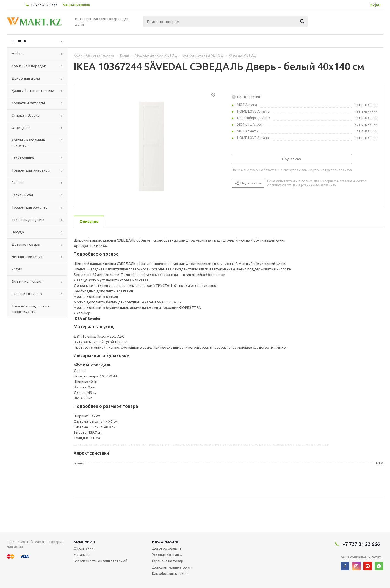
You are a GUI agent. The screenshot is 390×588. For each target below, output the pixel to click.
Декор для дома (26, 78)
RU (378, 5)
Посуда (18, 232)
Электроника (23, 158)
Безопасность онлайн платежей (100, 561)
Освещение (21, 128)
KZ (373, 5)
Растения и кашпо (27, 294)
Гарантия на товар (168, 561)
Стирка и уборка (26, 115)
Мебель (18, 54)
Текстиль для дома (28, 220)
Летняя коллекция (27, 257)
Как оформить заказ (170, 573)
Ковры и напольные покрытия (28, 143)
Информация (166, 542)
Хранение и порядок (29, 66)
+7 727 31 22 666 (44, 5)
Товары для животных (31, 170)
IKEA (22, 41)
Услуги (17, 269)
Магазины (82, 555)
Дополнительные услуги (172, 567)
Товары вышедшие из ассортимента (30, 309)
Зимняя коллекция (27, 281)
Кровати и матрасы (28, 103)
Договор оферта (167, 548)
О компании (84, 548)
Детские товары (26, 244)
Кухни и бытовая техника (33, 91)
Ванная (17, 183)
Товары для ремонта (30, 207)
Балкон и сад (22, 195)
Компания (84, 542)
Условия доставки (167, 555)
